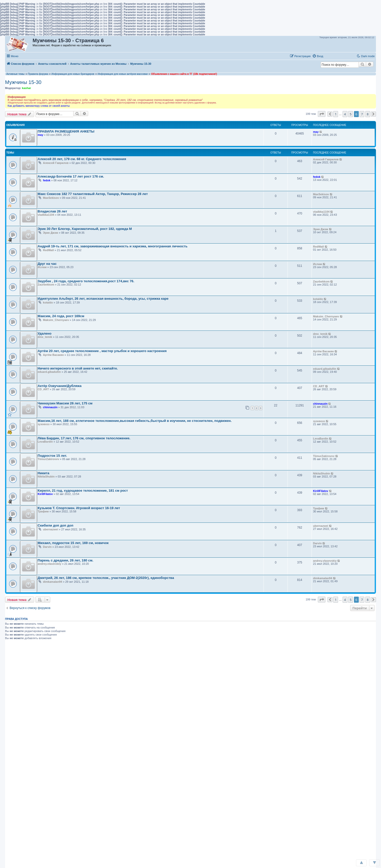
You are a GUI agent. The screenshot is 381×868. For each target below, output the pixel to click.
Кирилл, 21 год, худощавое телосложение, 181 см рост (83, 491)
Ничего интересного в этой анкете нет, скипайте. (78, 368)
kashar (26, 88)
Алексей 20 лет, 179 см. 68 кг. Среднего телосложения (82, 159)
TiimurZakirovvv (48, 459)
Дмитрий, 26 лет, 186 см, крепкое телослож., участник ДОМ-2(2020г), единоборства (106, 578)
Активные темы (15, 74)
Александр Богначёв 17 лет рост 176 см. (71, 176)
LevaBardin (45, 442)
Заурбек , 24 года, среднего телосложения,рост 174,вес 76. (86, 281)
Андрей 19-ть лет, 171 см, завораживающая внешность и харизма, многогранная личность (113, 246)
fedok (47, 180)
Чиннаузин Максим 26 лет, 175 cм (65, 403)
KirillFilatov (45, 494)
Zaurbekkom (46, 285)
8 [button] (368, 114)
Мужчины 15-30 (23, 82)
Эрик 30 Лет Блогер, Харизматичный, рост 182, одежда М (85, 229)
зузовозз (44, 424)
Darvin (47, 547)
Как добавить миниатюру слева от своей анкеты (39, 106)
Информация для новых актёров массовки (123, 74)
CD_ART (43, 389)
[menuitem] (318, 56)
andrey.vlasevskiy (49, 564)
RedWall (48, 250)
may (40, 135)
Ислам (42, 267)
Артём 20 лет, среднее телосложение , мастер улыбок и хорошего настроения (102, 351)
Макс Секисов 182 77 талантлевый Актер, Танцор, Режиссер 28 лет (93, 194)
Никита (43, 473)
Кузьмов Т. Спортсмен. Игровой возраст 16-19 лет (79, 508)
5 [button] (351, 114)
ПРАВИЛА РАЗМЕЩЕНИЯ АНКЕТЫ (66, 131)
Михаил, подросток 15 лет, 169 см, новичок (73, 543)
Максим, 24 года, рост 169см (61, 316)
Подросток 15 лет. (52, 456)
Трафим (43, 511)
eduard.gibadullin (49, 372)
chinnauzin (50, 407)
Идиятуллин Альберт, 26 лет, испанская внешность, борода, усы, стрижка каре (103, 299)
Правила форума (38, 74)
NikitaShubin (46, 476)
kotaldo (48, 302)
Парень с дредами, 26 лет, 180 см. (66, 560)
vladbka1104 (46, 215)
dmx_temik (45, 337)
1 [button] (336, 114)
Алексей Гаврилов (56, 163)
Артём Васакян (53, 355)
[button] (330, 56)
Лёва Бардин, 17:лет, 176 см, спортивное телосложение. (84, 438)
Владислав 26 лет (52, 211)
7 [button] (362, 114)
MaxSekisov (51, 198)
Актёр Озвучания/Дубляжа (60, 386)
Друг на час (47, 264)
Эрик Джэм (51, 233)
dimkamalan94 (53, 582)
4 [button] (345, 114)
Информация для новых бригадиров (73, 74)
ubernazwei (51, 529)
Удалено (45, 333)
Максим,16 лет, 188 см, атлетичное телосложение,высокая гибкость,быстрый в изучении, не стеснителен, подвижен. (135, 421)
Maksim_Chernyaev (56, 320)
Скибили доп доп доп (55, 525)
